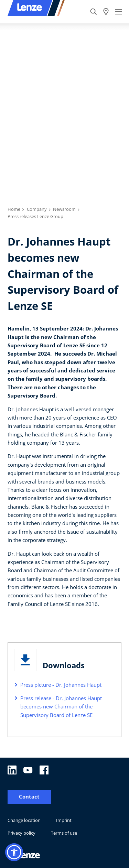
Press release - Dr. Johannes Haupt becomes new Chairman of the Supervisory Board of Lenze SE (61, 707)
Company (37, 209)
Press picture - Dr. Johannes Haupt (61, 685)
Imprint (64, 820)
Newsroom (64, 209)
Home (14, 209)
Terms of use (64, 833)
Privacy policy (21, 833)
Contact (29, 797)
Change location (24, 820)
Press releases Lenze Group (35, 216)
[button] (14, 852)
